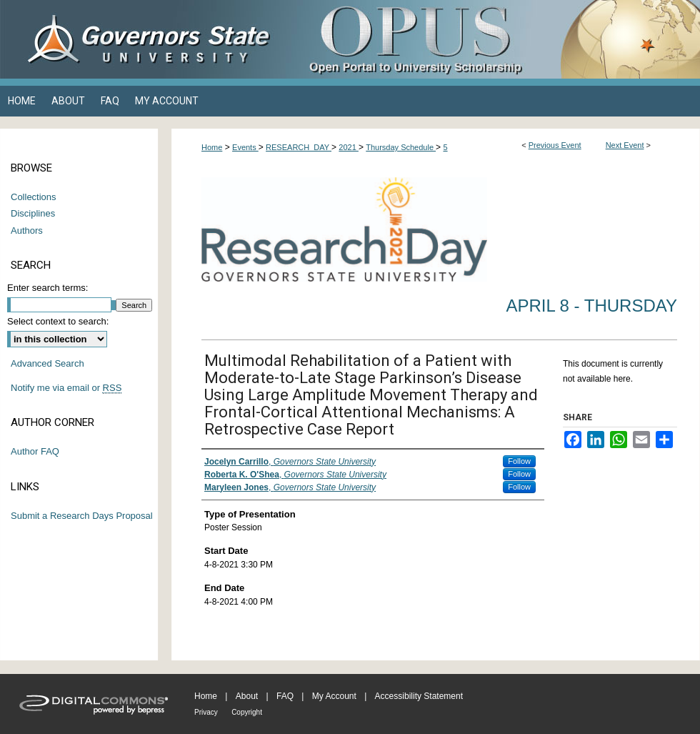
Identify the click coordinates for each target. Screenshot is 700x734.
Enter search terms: (47, 288)
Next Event (625, 145)
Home (212, 147)
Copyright (247, 712)
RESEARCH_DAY (299, 147)
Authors (27, 230)
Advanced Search (47, 363)
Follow (519, 461)
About (247, 696)
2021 (349, 147)
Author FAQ (35, 451)
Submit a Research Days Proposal (82, 516)
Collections (34, 197)
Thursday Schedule (401, 147)
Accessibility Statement (419, 696)
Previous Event (555, 145)
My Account (334, 696)
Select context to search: (58, 321)
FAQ (285, 696)
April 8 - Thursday (591, 306)
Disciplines (33, 213)
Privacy (206, 712)
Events (245, 147)
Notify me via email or (66, 388)
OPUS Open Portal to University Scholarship (493, 39)
